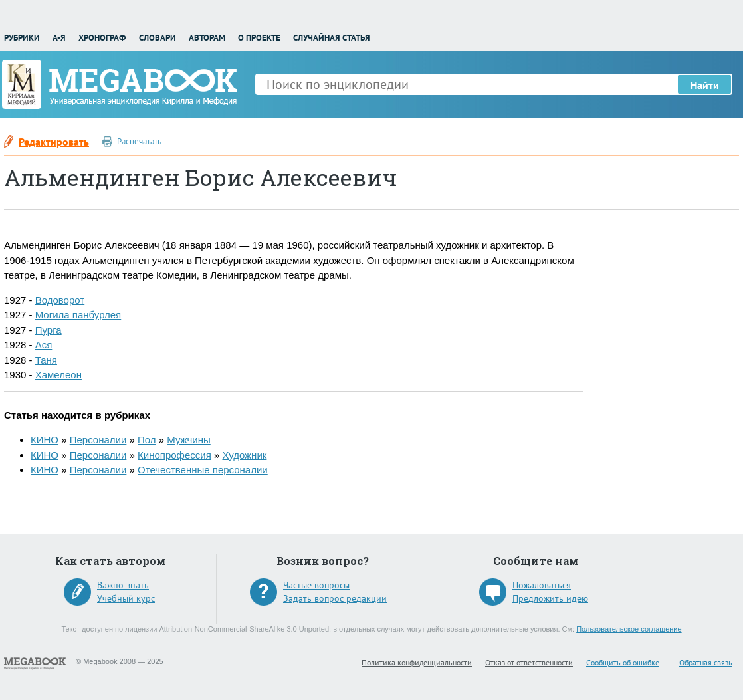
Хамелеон (58, 375)
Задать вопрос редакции (335, 598)
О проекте (259, 38)
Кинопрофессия (174, 455)
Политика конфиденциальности (417, 662)
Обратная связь (706, 662)
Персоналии (98, 440)
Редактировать (54, 142)
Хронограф (102, 38)
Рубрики (22, 38)
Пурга (49, 330)
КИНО (45, 440)
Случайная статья (332, 38)
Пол (147, 440)
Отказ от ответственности (529, 662)
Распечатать (139, 141)
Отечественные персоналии (203, 470)
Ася (44, 345)
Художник (244, 455)
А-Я (59, 38)
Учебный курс (126, 598)
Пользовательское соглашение (629, 629)
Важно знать (123, 585)
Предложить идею (550, 598)
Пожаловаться (542, 585)
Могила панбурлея (78, 315)
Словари (158, 38)
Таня (46, 360)
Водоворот (60, 300)
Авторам (207, 38)
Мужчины (188, 440)
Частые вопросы (316, 585)
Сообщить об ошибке (623, 662)
